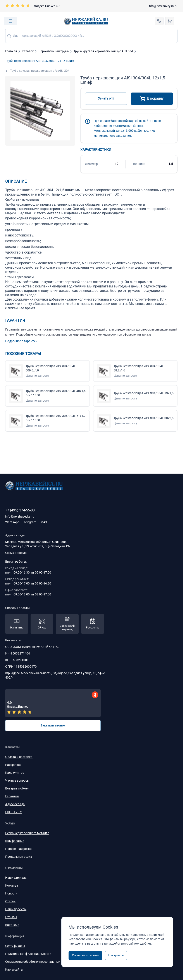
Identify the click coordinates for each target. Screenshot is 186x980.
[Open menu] (10, 21)
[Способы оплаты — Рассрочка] (93, 624)
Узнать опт (106, 98)
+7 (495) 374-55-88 (20, 510)
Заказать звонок (53, 725)
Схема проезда (16, 553)
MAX (44, 522)
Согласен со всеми (85, 955)
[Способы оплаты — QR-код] (42, 624)
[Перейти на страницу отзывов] (33, 6)
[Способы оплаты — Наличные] (17, 624)
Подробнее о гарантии (21, 341)
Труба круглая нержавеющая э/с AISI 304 (37, 71)
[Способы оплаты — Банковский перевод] (67, 624)
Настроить (116, 955)
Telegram (30, 522)
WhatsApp (12, 522)
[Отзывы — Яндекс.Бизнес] (53, 703)
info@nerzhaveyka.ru (163, 6)
